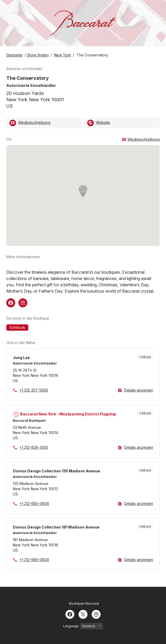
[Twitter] (83, 614)
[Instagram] (96, 614)
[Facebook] (70, 614)
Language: (83, 626)
